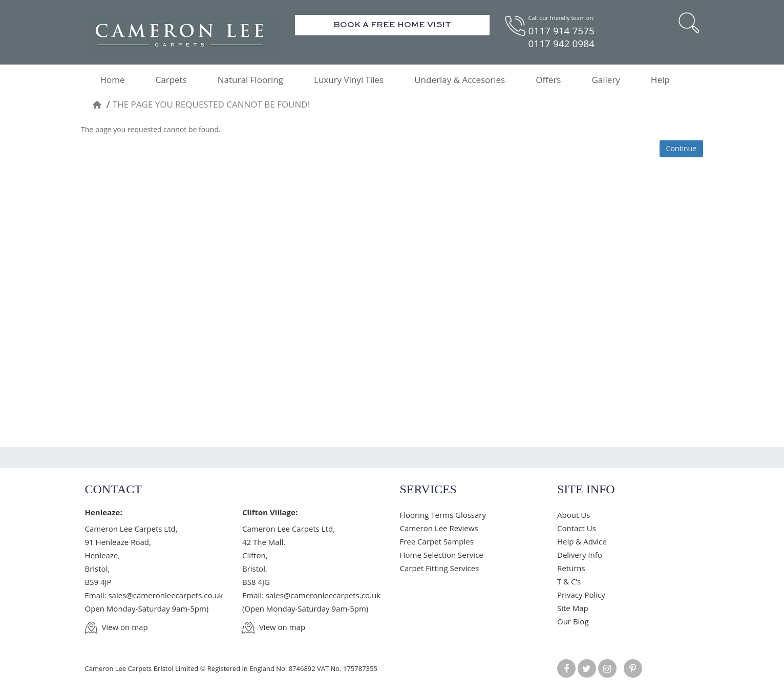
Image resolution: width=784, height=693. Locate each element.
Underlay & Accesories (460, 80)
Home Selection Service (442, 555)
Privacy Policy (581, 595)
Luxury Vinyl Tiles (349, 80)
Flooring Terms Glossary (443, 515)
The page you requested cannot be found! (211, 104)
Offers (548, 80)
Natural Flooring (250, 80)
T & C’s (569, 581)
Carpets (171, 80)
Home (113, 80)
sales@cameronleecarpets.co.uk (165, 595)
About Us (574, 515)
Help (660, 80)
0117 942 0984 (561, 44)
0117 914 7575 (561, 31)
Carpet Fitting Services (440, 568)
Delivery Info (580, 555)
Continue (681, 148)
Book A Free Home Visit (392, 25)
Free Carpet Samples (437, 541)
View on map (116, 627)
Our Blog (573, 621)
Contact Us (577, 528)
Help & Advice (582, 541)
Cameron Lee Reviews (439, 528)
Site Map (573, 608)
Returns (571, 568)
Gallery (606, 80)
